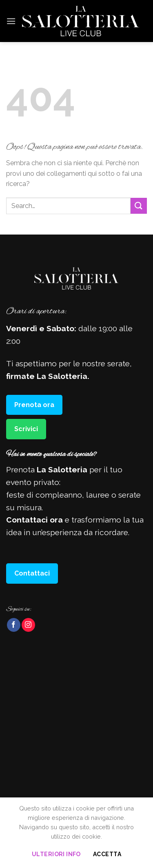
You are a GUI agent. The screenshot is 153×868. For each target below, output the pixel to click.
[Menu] (11, 21)
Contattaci (32, 573)
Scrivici (26, 429)
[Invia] (139, 206)
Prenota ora (34, 405)
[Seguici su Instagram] (28, 625)
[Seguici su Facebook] (14, 625)
